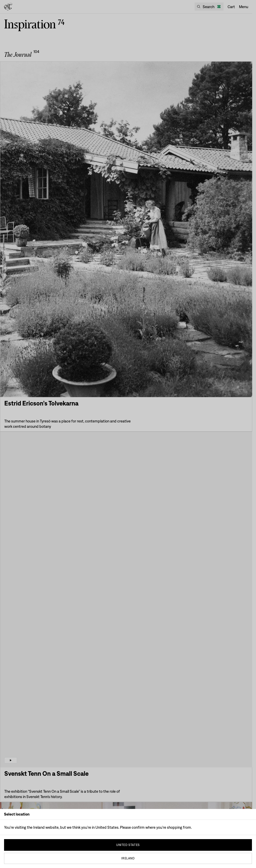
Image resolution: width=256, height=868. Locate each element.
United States (128, 845)
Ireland (128, 858)
